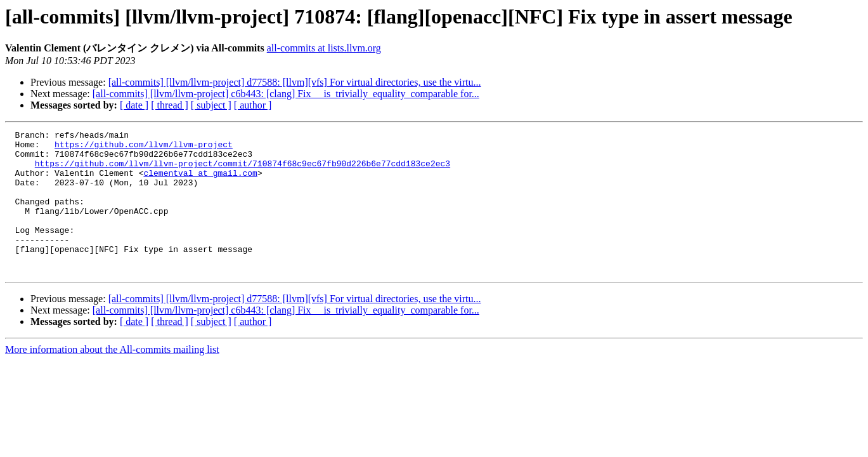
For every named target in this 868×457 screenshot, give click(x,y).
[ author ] (253, 105)
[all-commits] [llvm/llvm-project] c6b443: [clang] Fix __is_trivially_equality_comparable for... (286, 94)
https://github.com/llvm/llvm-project (144, 148)
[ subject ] (211, 105)
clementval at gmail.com (200, 182)
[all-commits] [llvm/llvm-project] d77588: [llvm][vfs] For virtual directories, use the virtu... (295, 82)
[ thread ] (170, 105)
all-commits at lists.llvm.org (324, 48)
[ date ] (134, 105)
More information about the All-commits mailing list (112, 378)
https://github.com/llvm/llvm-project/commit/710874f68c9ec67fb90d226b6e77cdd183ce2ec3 (243, 171)
